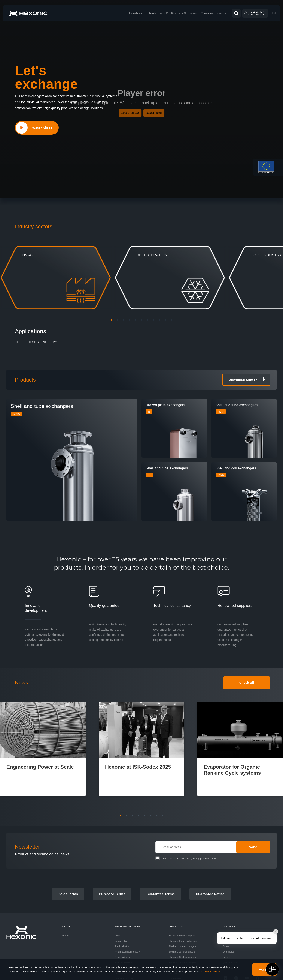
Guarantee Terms (160, 894)
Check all (247, 683)
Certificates (229, 952)
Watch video (42, 128)
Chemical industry (41, 342)
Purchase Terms (112, 894)
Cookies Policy (211, 972)
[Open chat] (272, 969)
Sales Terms (68, 894)
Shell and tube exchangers (182, 946)
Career (226, 946)
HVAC (118, 936)
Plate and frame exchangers (183, 941)
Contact (65, 936)
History (226, 957)
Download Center (243, 380)
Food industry (122, 946)
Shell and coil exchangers (182, 952)
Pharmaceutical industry (127, 952)
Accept (264, 969)
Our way (227, 941)
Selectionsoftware (258, 13)
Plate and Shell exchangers (183, 957)
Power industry (122, 957)
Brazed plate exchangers (182, 936)
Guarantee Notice (210, 894)
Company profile (231, 936)
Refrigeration (121, 941)
